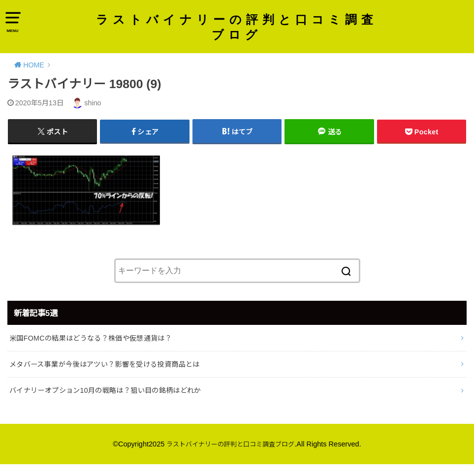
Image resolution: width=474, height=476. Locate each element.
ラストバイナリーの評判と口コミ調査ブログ (237, 29)
